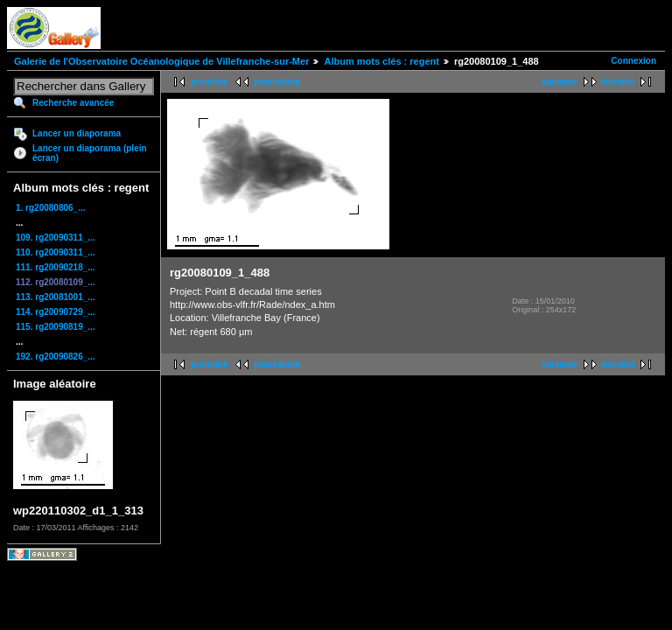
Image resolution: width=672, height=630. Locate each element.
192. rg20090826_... (56, 357)
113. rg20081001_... (56, 297)
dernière (618, 82)
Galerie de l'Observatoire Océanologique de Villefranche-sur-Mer (161, 61)
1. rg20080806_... (51, 208)
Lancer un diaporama (77, 133)
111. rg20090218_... (56, 267)
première (209, 82)
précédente (277, 82)
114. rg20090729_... (56, 312)
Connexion (633, 61)
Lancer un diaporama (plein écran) (90, 153)
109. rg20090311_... (56, 238)
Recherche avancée (73, 103)
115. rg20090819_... (56, 327)
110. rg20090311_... (56, 252)
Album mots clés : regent (381, 61)
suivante (560, 82)
